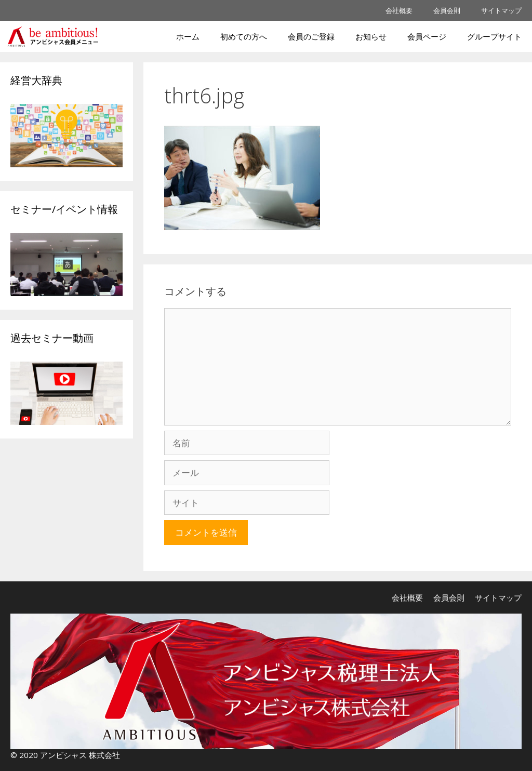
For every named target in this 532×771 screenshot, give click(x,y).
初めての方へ (244, 36)
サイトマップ (501, 10)
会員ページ (427, 36)
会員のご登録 (311, 36)
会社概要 (399, 10)
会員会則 (447, 10)
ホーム (188, 36)
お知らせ (371, 36)
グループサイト (494, 36)
